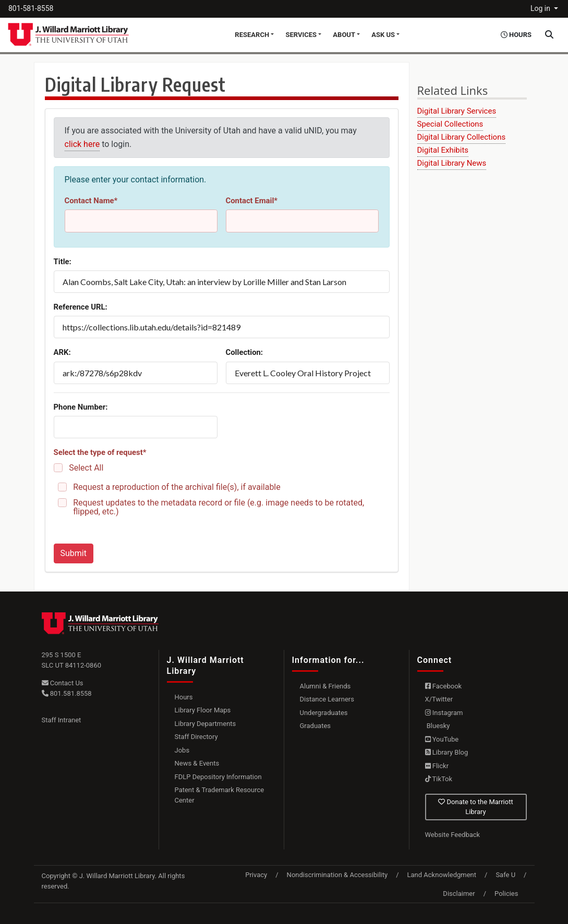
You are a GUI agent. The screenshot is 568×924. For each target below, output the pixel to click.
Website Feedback (453, 835)
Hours (184, 697)
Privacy (256, 875)
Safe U (505, 875)
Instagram (444, 713)
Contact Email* (252, 201)
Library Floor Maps (203, 710)
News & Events (197, 763)
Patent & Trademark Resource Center (220, 795)
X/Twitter (439, 699)
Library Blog (447, 752)
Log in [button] (541, 8)
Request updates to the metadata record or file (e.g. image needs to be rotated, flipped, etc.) (219, 507)
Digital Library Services (457, 111)
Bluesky (438, 726)
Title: (63, 262)
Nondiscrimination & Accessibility (337, 875)
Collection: (245, 352)
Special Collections (450, 124)
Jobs (182, 750)
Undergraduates (324, 713)
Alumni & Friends (325, 686)
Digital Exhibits (443, 150)
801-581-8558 (31, 8)
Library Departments (206, 724)
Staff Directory (196, 737)
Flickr (437, 766)
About (344, 35)
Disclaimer (459, 894)
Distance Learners (327, 699)
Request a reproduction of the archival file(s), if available (177, 487)
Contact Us (63, 683)
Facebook (444, 686)
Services (301, 35)
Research (252, 35)
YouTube (442, 739)
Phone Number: (81, 407)
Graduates (316, 726)
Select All (86, 468)
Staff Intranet (62, 720)
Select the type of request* (100, 452)
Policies (506, 894)
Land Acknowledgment (442, 875)
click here (82, 144)
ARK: (62, 352)
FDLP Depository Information (218, 777)
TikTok (439, 779)
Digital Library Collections (462, 137)
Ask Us (383, 35)
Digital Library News (452, 163)
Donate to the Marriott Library (475, 807)
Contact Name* (91, 201)
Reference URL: (81, 307)
